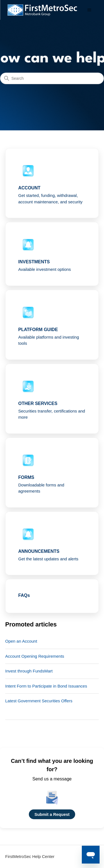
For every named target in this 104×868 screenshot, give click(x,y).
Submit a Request (52, 814)
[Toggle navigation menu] (89, 10)
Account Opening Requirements (35, 656)
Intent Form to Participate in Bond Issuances (46, 686)
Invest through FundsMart (29, 671)
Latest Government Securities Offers (39, 701)
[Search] (52, 78)
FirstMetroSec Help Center (30, 856)
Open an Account (21, 641)
